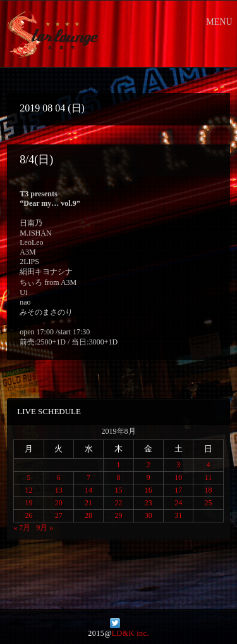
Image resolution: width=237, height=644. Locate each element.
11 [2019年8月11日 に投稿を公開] (209, 477)
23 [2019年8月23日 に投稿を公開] (149, 503)
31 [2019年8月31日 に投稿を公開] (178, 515)
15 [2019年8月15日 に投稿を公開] (118, 490)
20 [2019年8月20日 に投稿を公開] (59, 503)
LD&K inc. (131, 633)
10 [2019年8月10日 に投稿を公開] (178, 477)
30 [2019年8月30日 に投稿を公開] (149, 515)
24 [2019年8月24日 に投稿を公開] (178, 503)
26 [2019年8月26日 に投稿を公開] (28, 515)
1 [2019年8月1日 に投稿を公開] (118, 465)
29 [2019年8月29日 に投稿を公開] (118, 515)
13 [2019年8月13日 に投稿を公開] (59, 490)
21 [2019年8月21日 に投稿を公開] (88, 503)
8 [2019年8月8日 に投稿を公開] (118, 477)
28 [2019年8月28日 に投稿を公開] (88, 515)
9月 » (45, 527)
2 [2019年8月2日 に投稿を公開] (149, 465)
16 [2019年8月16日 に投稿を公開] (149, 490)
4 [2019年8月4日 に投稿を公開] (209, 465)
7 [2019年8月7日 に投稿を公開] (88, 477)
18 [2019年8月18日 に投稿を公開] (209, 490)
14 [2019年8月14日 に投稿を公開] (88, 490)
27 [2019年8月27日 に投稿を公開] (59, 515)
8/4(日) (36, 160)
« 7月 (22, 527)
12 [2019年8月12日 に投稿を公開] (28, 490)
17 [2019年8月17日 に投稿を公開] (178, 490)
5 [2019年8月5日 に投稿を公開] (28, 477)
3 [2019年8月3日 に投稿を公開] (178, 465)
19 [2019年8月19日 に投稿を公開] (28, 503)
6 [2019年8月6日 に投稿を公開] (59, 477)
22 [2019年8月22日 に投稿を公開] (118, 503)
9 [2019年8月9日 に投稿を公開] (149, 477)
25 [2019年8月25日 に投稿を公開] (209, 503)
